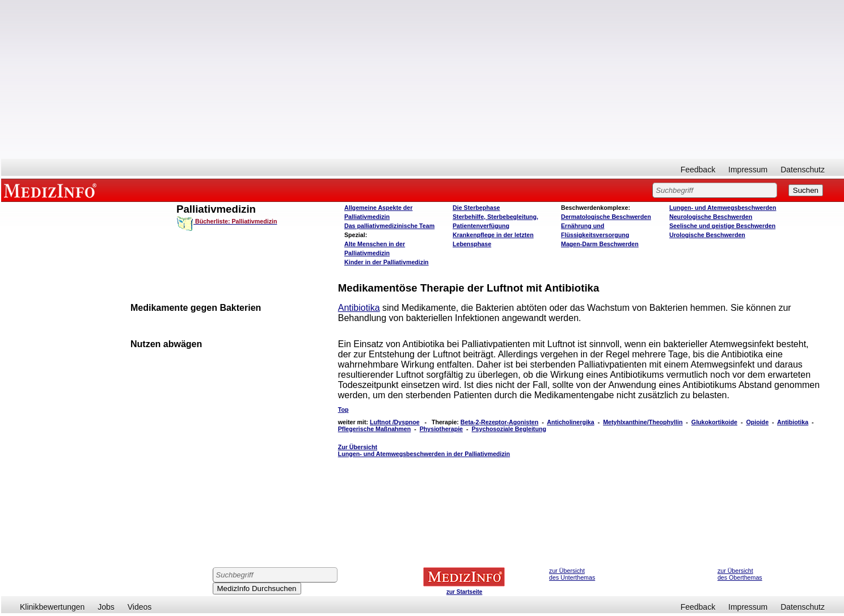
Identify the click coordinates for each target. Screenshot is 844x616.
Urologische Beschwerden (707, 235)
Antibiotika (359, 308)
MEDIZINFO (52, 190)
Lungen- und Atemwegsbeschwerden (723, 208)
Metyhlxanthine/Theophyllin (643, 422)
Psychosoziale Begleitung (508, 429)
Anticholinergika (571, 422)
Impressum (748, 170)
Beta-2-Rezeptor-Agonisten (499, 422)
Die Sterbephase (476, 208)
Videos (140, 607)
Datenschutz (803, 170)
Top (343, 410)
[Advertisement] (423, 79)
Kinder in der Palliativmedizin (387, 262)
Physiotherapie (441, 429)
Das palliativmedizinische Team (389, 226)
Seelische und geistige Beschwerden (722, 226)
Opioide (757, 422)
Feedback (698, 170)
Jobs (106, 607)
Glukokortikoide (714, 422)
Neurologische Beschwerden (711, 217)
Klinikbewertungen (52, 607)
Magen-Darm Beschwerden (600, 244)
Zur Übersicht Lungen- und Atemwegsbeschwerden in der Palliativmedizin (424, 450)
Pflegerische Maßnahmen (375, 429)
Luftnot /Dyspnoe (395, 422)
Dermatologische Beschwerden (606, 217)
